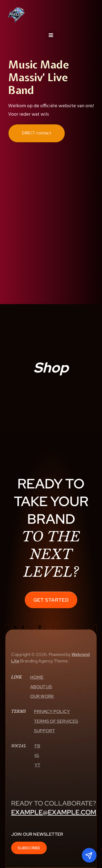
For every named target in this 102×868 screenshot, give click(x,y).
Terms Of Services (56, 721)
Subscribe (29, 848)
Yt (37, 765)
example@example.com (54, 812)
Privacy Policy (52, 711)
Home (37, 677)
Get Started (51, 600)
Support (44, 731)
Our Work (42, 696)
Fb (37, 746)
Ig (37, 755)
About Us (41, 687)
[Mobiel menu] (51, 35)
